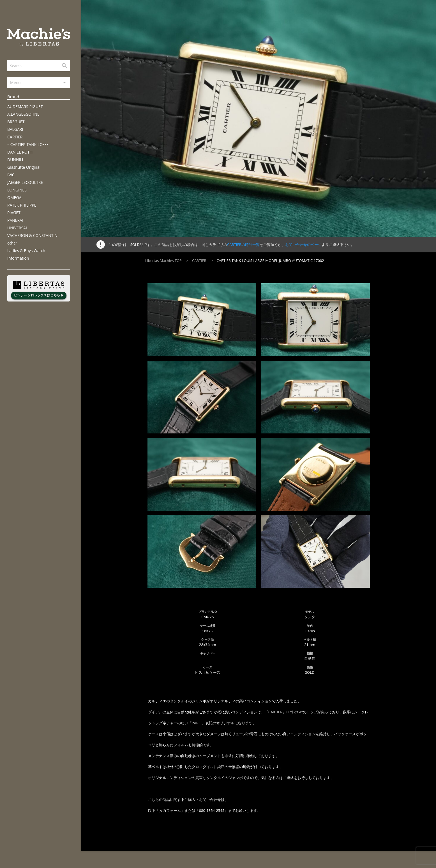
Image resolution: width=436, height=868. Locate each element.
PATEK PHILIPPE (22, 205)
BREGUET (16, 122)
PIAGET (14, 213)
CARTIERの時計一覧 (243, 245)
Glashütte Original (24, 167)
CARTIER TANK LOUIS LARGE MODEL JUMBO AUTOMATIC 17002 (270, 261)
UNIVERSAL (18, 228)
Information (18, 258)
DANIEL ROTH (20, 152)
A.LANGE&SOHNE (23, 114)
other (12, 243)
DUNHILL (16, 160)
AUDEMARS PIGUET (25, 107)
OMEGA (14, 197)
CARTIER (15, 137)
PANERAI (15, 220)
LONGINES (17, 190)
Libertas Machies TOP (163, 261)
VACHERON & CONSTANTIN (32, 235)
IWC (11, 175)
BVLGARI (15, 129)
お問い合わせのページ (303, 245)
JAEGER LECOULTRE (25, 182)
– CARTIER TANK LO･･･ (28, 144)
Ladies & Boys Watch (26, 251)
